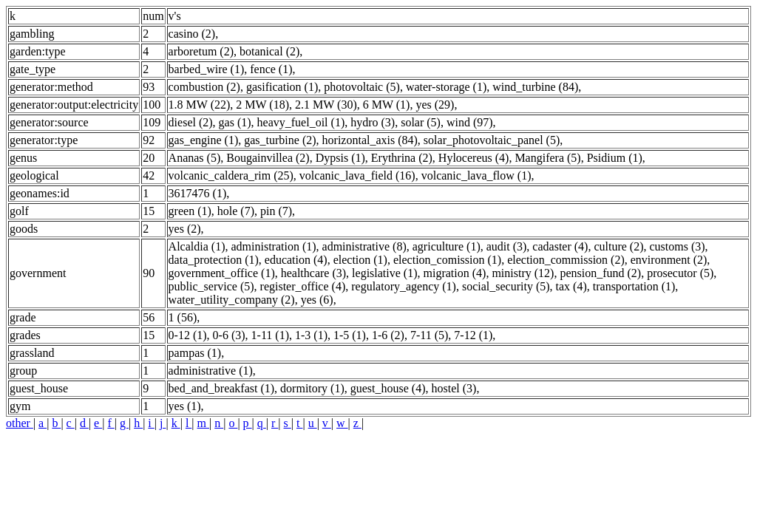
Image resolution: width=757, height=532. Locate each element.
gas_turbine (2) (280, 140)
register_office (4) (303, 286)
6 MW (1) (387, 105)
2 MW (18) (262, 105)
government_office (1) (222, 273)
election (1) (360, 260)
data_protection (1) (214, 260)
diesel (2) (191, 122)
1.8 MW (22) (200, 105)
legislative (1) (384, 273)
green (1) (190, 211)
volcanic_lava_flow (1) (476, 175)
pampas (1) (195, 353)
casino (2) (192, 34)
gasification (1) (282, 87)
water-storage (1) (446, 87)
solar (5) (421, 122)
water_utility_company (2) (232, 300)
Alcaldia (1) (197, 246)
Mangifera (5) (547, 158)
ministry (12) (523, 273)
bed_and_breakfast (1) (222, 388)
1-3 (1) (311, 335)
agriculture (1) (447, 246)
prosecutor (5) (680, 273)
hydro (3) (373, 122)
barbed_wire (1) (207, 69)
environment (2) (669, 260)
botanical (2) (269, 51)
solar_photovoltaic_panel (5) (492, 140)
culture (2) (618, 246)
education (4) (296, 260)
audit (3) (507, 246)
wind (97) (470, 122)
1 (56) (183, 317)
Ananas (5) (195, 158)
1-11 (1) (270, 335)
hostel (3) (454, 388)
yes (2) (185, 229)
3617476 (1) (198, 193)
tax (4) (571, 286)
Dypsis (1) (340, 158)
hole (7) (236, 211)
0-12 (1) (188, 335)
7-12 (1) (473, 335)
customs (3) (678, 246)
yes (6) (317, 300)
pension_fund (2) (600, 273)
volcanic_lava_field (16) (357, 175)
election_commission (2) (566, 260)
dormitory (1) (312, 388)
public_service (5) (211, 286)
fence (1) (271, 69)
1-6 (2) (388, 335)
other (20, 423)
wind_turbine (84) (535, 87)
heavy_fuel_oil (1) (301, 122)
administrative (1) (211, 371)
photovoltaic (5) (362, 87)
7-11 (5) (429, 335)
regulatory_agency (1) (404, 286)
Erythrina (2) (402, 158)
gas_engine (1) (204, 140)
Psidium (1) (615, 158)
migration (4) (455, 273)
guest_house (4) (388, 388)
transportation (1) (634, 286)
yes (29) (435, 105)
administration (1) (273, 246)
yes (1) (185, 406)
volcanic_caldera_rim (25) (231, 175)
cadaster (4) (560, 246)
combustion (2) (204, 87)
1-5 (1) (350, 335)
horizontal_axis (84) (370, 140)
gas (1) (235, 122)
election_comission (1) (447, 260)
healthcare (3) (313, 273)
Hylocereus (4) (474, 158)
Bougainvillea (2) (268, 158)
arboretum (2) (201, 51)
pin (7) (276, 211)
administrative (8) (364, 246)
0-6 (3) (229, 335)
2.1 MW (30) (326, 105)
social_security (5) (506, 286)
